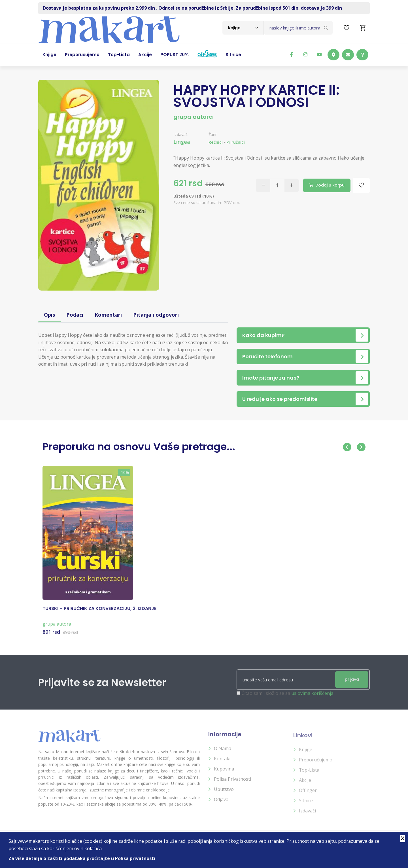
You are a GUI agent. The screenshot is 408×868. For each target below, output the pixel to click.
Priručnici (236, 142)
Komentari (108, 315)
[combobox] (243, 28)
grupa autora (193, 117)
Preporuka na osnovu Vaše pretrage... (139, 447)
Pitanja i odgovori (156, 315)
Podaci (75, 315)
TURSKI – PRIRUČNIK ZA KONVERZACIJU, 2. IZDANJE (99, 613)
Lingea (182, 142)
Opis (49, 315)
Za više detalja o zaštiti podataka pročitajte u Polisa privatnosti (82, 858)
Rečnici (216, 142)
